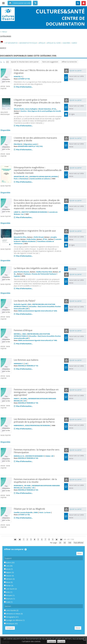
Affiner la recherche (69, 62)
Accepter (61, 641)
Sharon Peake (19, 109)
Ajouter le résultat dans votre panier (25, 62)
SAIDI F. (17, 399)
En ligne (72, 114)
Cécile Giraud (39, 237)
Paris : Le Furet (45, 512)
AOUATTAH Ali (19, 177)
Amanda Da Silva (20, 237)
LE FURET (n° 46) (24, 515)
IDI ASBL (24, 399)
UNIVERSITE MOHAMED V (35, 456)
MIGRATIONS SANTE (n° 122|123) (30, 146)
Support (8, 558)
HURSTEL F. (18, 77)
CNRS (36, 512)
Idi (26, 364)
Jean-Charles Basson (21, 272)
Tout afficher (79, 543)
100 (70, 543)
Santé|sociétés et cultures (40, 179)
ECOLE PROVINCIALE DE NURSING (38, 425)
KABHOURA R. (19, 425)
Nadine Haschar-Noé (44, 272)
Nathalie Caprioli (20, 304)
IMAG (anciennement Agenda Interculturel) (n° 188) (38, 340)
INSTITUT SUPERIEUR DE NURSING (34, 212)
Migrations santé (30, 144)
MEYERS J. (18, 334)
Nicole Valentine (45, 109)
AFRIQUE (42, 43)
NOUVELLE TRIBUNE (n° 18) (28, 403)
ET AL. (54, 109)
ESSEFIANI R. (19, 486)
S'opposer (51, 641)
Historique (35, 3)
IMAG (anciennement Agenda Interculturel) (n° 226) (38, 311)
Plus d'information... (24, 87)
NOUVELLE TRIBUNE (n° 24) (28, 458)
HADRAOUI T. (19, 364)
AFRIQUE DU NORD (54, 43)
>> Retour (4, 32)
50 (65, 543)
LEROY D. (17, 212)
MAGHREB (66, 43)
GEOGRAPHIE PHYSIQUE (28, 43)
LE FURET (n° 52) (24, 79)
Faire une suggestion (50, 62)
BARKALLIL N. (19, 456)
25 (60, 543)
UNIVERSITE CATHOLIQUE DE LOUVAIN (43, 177)
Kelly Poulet (31, 239)
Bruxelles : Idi (29, 488)
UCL (27, 177)
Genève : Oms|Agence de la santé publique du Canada (41, 111)
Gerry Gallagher (31, 109)
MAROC (74, 43)
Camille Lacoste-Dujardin (23, 512)
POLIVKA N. (18, 144)
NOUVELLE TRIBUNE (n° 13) (28, 366)
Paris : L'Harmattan (21, 179)
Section (8, 606)
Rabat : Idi (50, 456)
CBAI (29, 304)
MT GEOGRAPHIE (11, 43)
